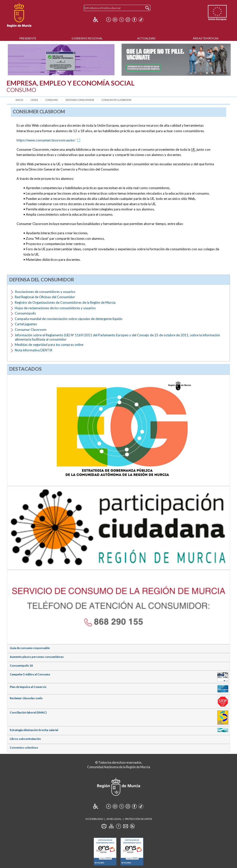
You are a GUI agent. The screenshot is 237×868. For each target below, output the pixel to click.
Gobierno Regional (87, 38)
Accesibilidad (94, 819)
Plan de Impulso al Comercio (28, 687)
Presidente (28, 38)
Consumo (52, 100)
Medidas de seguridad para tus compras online (49, 345)
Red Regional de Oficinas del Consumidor (45, 297)
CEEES (34, 100)
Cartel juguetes (26, 324)
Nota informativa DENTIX (34, 350)
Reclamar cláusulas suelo (26, 698)
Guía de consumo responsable (30, 648)
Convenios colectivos (24, 747)
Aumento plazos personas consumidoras (37, 657)
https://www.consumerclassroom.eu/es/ (49, 140)
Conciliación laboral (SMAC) (28, 712)
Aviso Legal (114, 819)
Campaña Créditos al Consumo (30, 674)
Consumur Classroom (116, 100)
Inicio (19, 100)
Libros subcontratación (25, 739)
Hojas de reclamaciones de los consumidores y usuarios (55, 308)
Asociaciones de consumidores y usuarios (45, 292)
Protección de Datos (138, 819)
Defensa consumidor (80, 100)
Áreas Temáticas (206, 38)
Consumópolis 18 (21, 665)
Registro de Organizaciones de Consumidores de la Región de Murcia (65, 302)
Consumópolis (25, 313)
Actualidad (146, 38)
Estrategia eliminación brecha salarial (34, 730)
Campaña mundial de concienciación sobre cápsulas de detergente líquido (69, 319)
